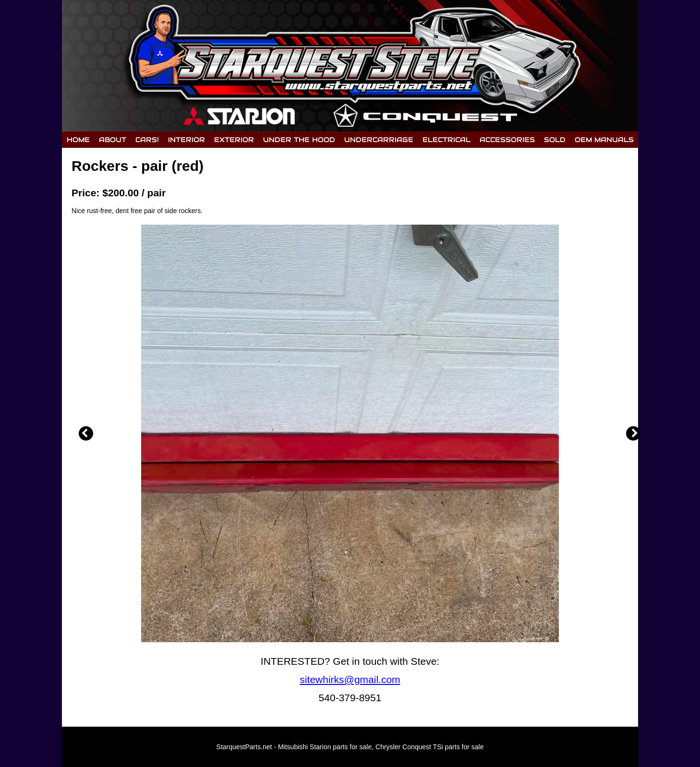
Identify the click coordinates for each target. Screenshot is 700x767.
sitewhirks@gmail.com (350, 679)
